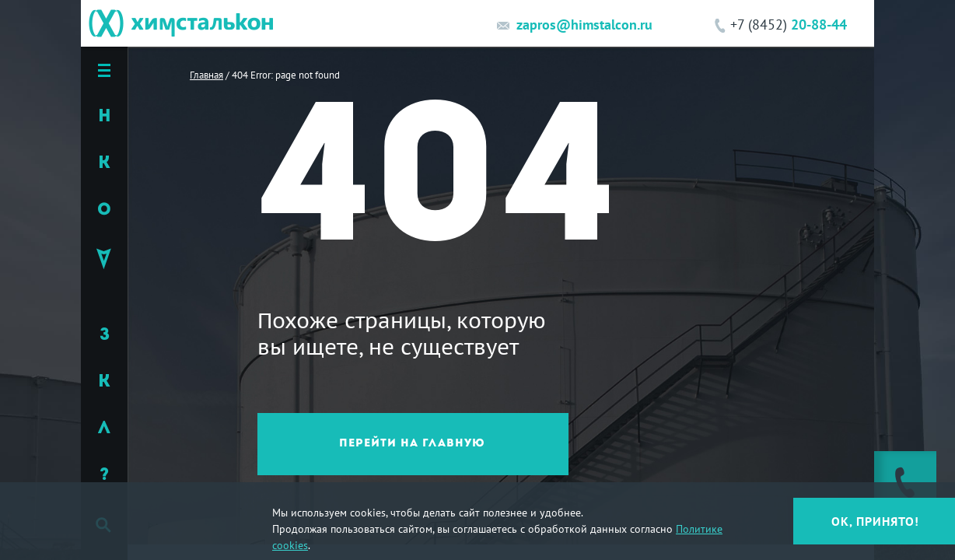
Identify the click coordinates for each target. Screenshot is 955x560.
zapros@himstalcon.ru (584, 24)
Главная (206, 75)
